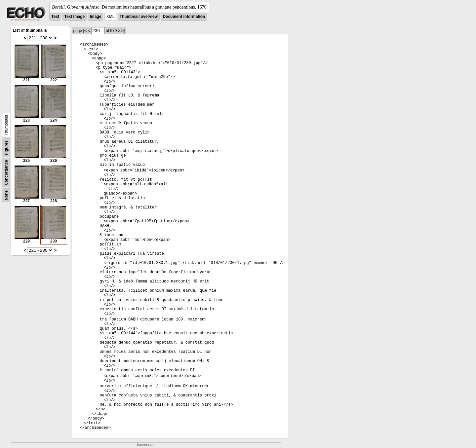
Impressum (146, 445)
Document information (184, 17)
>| (123, 31)
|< (85, 31)
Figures (6, 148)
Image (96, 17)
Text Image (74, 17)
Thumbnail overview (139, 17)
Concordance (6, 173)
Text (55, 17)
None (6, 195)
